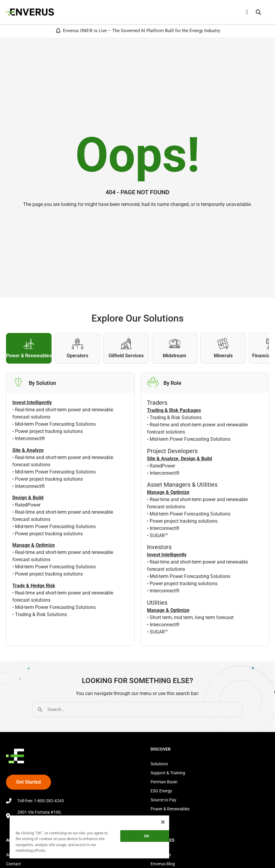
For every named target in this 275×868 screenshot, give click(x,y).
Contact (13, 864)
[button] (259, 12)
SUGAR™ (159, 535)
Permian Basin (164, 782)
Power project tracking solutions (49, 431)
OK (146, 836)
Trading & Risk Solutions (41, 614)
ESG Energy (161, 791)
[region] (89, 837)
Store (155, 818)
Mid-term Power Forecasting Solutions (55, 424)
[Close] (163, 822)
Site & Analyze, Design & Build (179, 459)
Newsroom (161, 855)
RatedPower (28, 505)
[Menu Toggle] (247, 12)
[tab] (29, 348)
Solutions (159, 764)
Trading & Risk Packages (174, 410)
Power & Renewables (170, 809)
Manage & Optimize (168, 492)
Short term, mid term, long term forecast (192, 617)
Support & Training (168, 773)
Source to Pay (163, 800)
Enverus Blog (163, 864)
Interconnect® (30, 439)
